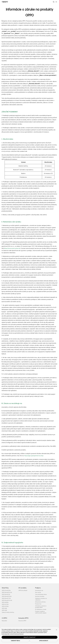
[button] (56, 630)
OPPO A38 (4, 610)
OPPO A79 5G (5, 604)
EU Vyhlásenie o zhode (41, 609)
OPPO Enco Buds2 (23, 591)
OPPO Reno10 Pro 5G (7, 600)
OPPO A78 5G (5, 606)
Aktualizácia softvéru (40, 602)
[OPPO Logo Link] (5, 2)
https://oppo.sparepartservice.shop (34, 456)
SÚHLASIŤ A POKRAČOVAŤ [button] (29, 637)
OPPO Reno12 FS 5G (7, 596)
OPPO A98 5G (5, 602)
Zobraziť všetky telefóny (8, 612)
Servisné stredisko (40, 596)
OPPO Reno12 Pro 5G (7, 593)
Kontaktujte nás (39, 591)
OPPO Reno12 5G (6, 594)
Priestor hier (38, 604)
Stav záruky (38, 593)
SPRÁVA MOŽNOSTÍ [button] (44, 641)
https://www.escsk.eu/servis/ (12, 248)
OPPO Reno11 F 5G (6, 598)
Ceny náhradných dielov (41, 594)
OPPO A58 (4, 608)
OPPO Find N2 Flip (6, 591)
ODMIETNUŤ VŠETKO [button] (15, 641)
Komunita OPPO (22, 621)
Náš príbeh (4, 621)
